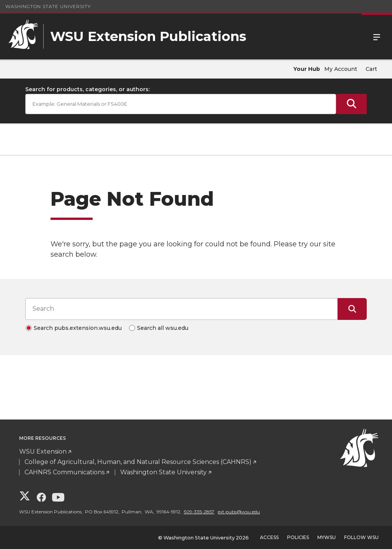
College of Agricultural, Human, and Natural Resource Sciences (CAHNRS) (138, 462)
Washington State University (48, 6)
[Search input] (181, 309)
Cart (371, 69)
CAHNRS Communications (65, 472)
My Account (341, 69)
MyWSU (327, 537)
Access (269, 537)
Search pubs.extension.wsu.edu (78, 328)
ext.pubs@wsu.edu (239, 512)
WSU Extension (43, 451)
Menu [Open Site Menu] (377, 36)
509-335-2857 (199, 512)
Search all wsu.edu (163, 328)
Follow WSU (361, 537)
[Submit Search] (351, 104)
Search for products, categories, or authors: (87, 89)
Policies (298, 537)
